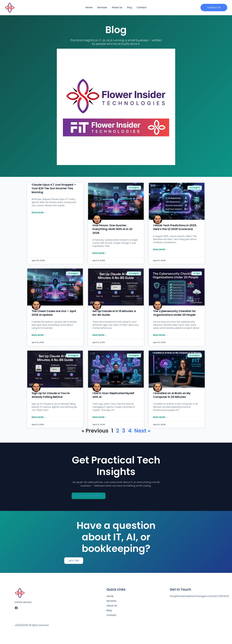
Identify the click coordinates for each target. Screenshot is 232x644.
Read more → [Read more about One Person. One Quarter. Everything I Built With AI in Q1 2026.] (100, 253)
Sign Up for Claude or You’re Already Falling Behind (51, 395)
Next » (142, 431)
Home (89, 8)
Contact (142, 8)
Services (102, 8)
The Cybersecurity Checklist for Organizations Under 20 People (174, 313)
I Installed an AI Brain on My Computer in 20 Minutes (172, 395)
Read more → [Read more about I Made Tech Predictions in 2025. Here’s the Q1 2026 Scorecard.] (160, 249)
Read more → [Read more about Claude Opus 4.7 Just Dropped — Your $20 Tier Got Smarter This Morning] (39, 212)
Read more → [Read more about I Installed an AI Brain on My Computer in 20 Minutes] (160, 417)
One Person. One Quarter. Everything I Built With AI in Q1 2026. (112, 229)
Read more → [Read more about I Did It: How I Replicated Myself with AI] (100, 417)
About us (117, 8)
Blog (129, 8)
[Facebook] (16, 608)
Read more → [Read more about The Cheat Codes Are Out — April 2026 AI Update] (39, 335)
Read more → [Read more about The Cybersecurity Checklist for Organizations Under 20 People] (160, 335)
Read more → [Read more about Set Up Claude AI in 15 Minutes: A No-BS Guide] (100, 335)
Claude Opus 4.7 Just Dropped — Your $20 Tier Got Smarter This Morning (54, 188)
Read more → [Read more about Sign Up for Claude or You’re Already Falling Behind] (39, 417)
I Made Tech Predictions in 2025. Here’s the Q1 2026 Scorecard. (175, 227)
